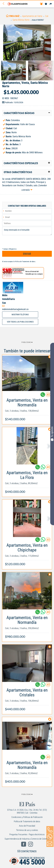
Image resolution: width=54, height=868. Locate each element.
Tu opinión (52, 434)
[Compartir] (51, 4)
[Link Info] (27, 408)
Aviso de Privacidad (27, 826)
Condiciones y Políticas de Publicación (27, 817)
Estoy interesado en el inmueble (27, 231)
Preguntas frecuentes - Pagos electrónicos (27, 834)
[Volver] (4, 4)
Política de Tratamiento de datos (25, 262)
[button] (27, 113)
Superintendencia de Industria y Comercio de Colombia (27, 839)
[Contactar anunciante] (48, 396)
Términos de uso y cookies (27, 830)
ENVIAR (27, 254)
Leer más (26, 190)
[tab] (27, 113)
